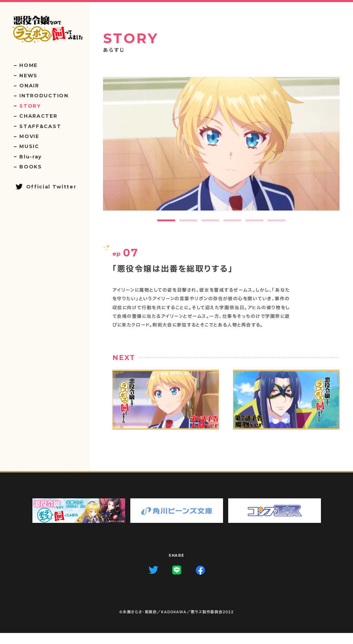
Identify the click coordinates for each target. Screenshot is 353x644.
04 (261, 76)
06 (224, 76)
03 (280, 76)
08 (187, 76)
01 (317, 76)
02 (298, 76)
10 (150, 76)
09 (168, 76)
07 (205, 76)
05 (243, 76)
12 (112, 76)
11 (131, 76)
